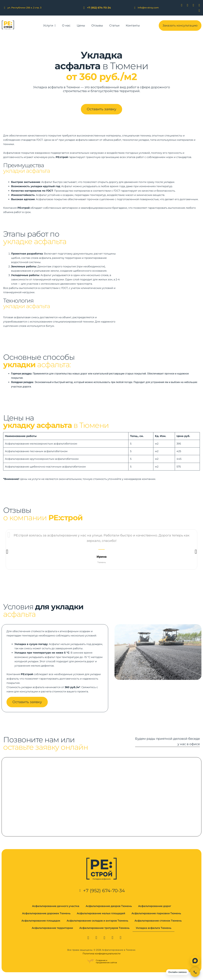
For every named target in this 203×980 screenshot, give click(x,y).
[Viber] (186, 5)
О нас (66, 26)
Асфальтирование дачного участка (56, 912)
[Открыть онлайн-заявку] (183, 972)
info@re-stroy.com (148, 8)
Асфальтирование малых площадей (101, 920)
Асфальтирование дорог (155, 912)
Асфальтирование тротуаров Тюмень (104, 934)
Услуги (49, 26)
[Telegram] (197, 5)
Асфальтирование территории (52, 934)
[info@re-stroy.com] (135, 8)
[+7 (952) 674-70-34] (84, 8)
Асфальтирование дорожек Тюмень (46, 920)
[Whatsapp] (191, 5)
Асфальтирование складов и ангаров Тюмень (97, 927)
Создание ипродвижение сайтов (106, 968)
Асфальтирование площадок (41, 927)
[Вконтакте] (180, 5)
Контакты (133, 26)
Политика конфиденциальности (102, 960)
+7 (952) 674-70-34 (99, 8)
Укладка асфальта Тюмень (154, 934)
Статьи (114, 26)
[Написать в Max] (195, 961)
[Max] (197, 11)
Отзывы (97, 26)
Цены (81, 26)
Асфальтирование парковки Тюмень (156, 920)
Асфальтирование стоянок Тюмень (158, 927)
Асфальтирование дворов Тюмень (109, 912)
